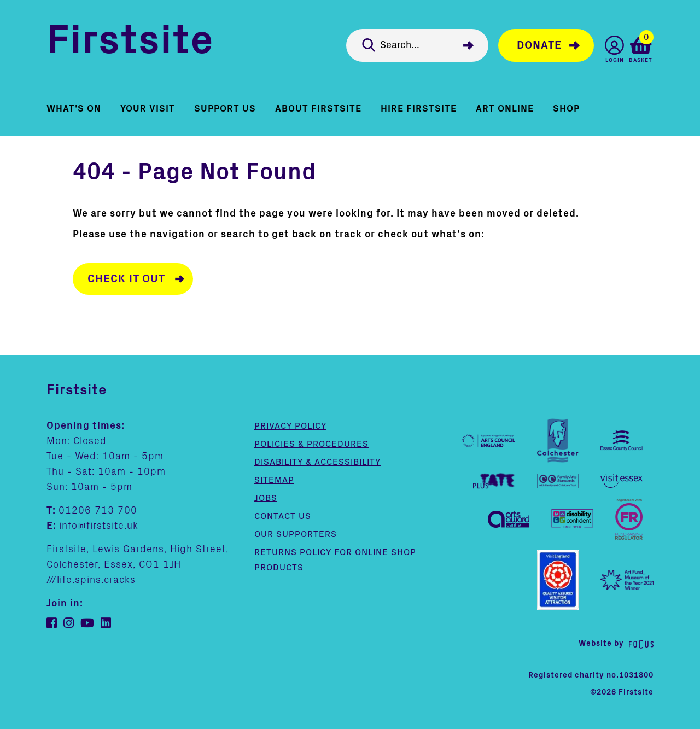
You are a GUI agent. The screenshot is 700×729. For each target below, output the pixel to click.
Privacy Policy (290, 425)
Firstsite (130, 43)
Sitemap (274, 480)
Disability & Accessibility (317, 462)
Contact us (283, 516)
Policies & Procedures (311, 444)
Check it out (126, 279)
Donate (539, 45)
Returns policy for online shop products (335, 559)
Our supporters (296, 534)
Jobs (266, 498)
